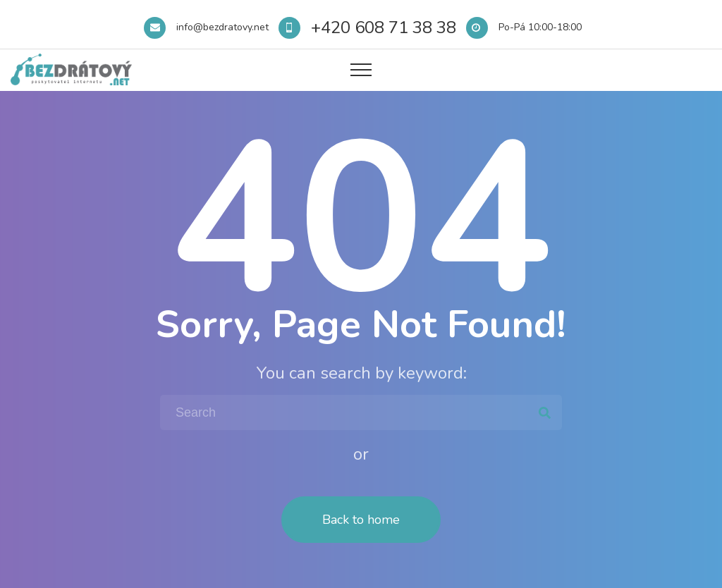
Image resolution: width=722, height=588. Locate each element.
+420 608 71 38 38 (384, 27)
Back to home (361, 520)
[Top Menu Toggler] (361, 70)
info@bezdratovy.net (222, 27)
